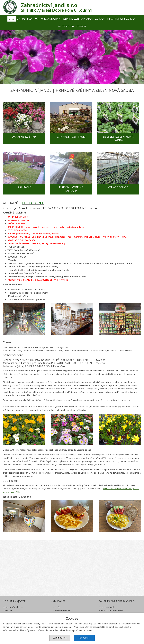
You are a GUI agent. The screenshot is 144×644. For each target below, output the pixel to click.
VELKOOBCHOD (120, 187)
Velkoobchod (66, 26)
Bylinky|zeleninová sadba (77, 19)
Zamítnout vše (60, 638)
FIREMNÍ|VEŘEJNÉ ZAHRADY (72, 188)
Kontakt (81, 26)
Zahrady (100, 19)
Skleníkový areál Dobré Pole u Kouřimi (59, 7)
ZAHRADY (24, 187)
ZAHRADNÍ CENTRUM (72, 136)
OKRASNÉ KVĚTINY (24, 136)
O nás (12, 19)
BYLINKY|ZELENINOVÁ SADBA (120, 138)
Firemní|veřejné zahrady (121, 19)
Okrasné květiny (50, 19)
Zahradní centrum (28, 19)
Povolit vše (84, 638)
